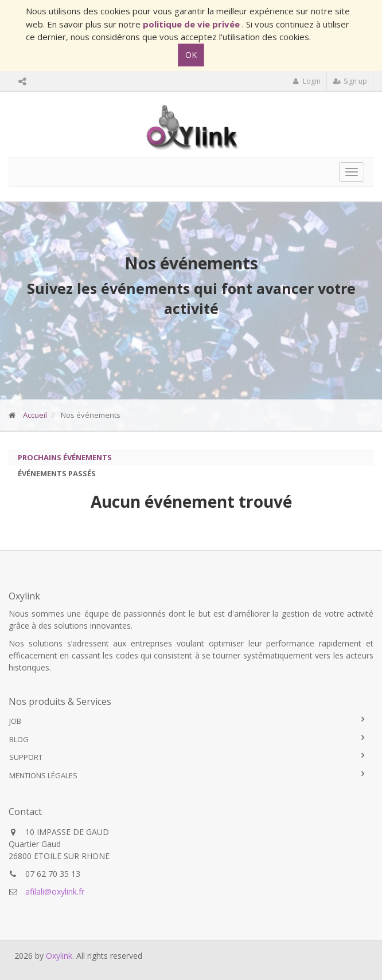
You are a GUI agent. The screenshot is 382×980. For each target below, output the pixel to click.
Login (307, 81)
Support (26, 757)
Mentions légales (43, 775)
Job (15, 721)
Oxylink (59, 956)
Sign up (350, 81)
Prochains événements (65, 457)
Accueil (35, 415)
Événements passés (57, 473)
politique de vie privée (192, 24)
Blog (19, 739)
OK (191, 55)
